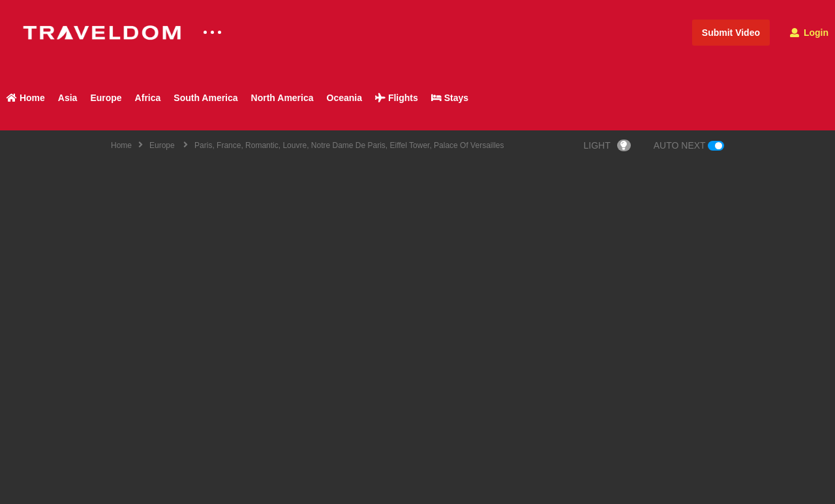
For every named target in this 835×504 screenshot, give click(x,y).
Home (26, 98)
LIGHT (607, 145)
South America (205, 98)
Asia (68, 98)
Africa (148, 98)
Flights (397, 98)
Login (809, 33)
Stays (450, 98)
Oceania (344, 98)
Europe (106, 98)
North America (282, 98)
